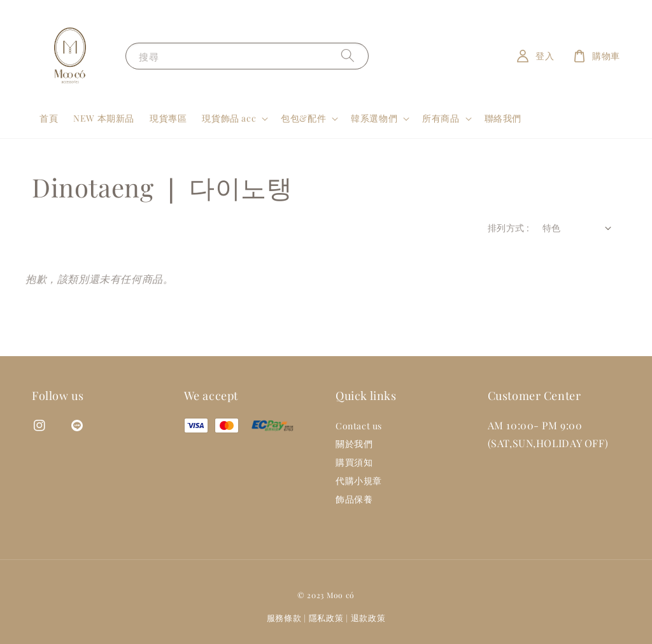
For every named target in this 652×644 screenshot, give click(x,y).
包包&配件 (303, 118)
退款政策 (368, 618)
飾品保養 (354, 499)
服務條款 (284, 618)
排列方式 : (508, 228)
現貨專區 (168, 118)
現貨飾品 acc (229, 118)
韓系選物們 (374, 118)
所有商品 (441, 118)
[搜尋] (348, 56)
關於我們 (354, 444)
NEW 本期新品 (104, 118)
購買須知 (354, 462)
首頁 (49, 118)
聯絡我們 (503, 118)
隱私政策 (326, 618)
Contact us (359, 426)
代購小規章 (359, 481)
